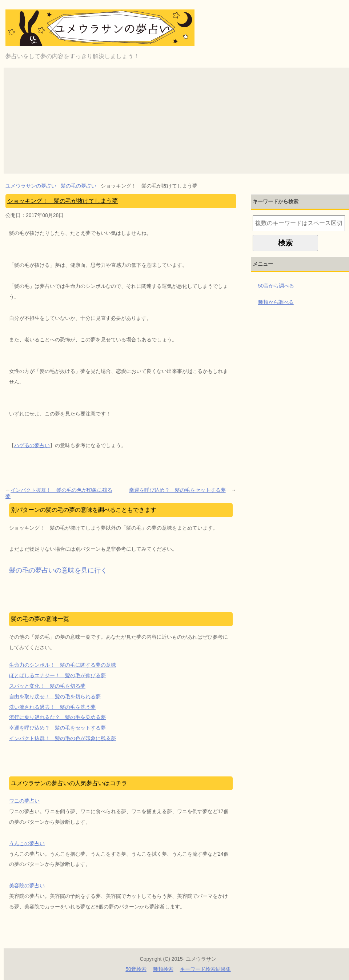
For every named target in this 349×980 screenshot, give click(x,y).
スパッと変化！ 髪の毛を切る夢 (47, 686)
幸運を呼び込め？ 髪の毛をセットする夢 (177, 490)
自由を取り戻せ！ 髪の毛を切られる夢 (55, 696)
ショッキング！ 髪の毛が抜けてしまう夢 (63, 201)
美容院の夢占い (27, 885)
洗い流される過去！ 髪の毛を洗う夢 (52, 707)
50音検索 (136, 969)
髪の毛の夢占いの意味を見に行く (58, 570)
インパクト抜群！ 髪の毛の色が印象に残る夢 (59, 493)
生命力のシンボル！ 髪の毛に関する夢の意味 (63, 665)
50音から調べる (276, 286)
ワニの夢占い (24, 801)
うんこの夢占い (27, 843)
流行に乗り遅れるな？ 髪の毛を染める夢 (57, 717)
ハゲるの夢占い (32, 445)
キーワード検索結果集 (205, 969)
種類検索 (163, 969)
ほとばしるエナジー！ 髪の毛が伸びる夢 (57, 675)
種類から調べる (276, 302)
